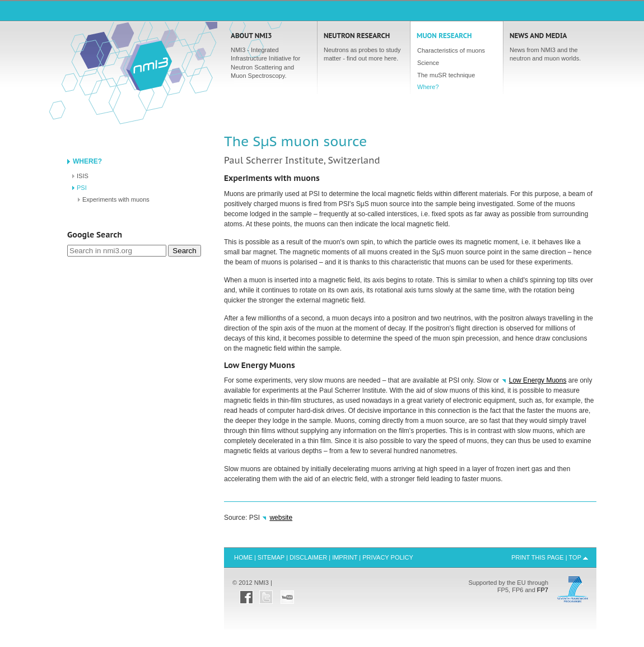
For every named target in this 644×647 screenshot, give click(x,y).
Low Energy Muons (538, 380)
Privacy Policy (388, 557)
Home (149, 65)
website (281, 518)
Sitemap (271, 557)
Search (184, 251)
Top (575, 557)
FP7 (543, 590)
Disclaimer (308, 557)
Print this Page (538, 557)
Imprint (345, 557)
